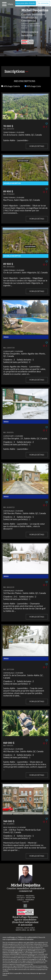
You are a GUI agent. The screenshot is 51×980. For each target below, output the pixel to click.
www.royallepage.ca (10, 937)
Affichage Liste (33, 86)
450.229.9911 (35, 26)
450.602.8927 (34, 24)
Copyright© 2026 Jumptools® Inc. (13, 973)
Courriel (24, 28)
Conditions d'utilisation (25, 939)
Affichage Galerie (10, 86)
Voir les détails (37, 146)
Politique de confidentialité (27, 937)
